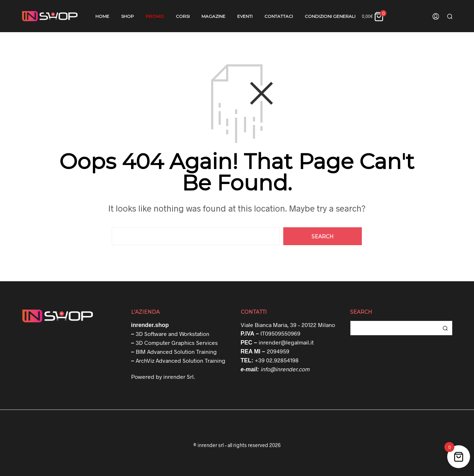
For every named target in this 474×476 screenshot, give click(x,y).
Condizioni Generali (330, 16)
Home (102, 16)
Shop (128, 16)
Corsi (183, 16)
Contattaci (279, 16)
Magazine (213, 16)
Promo (155, 16)
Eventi (245, 16)
